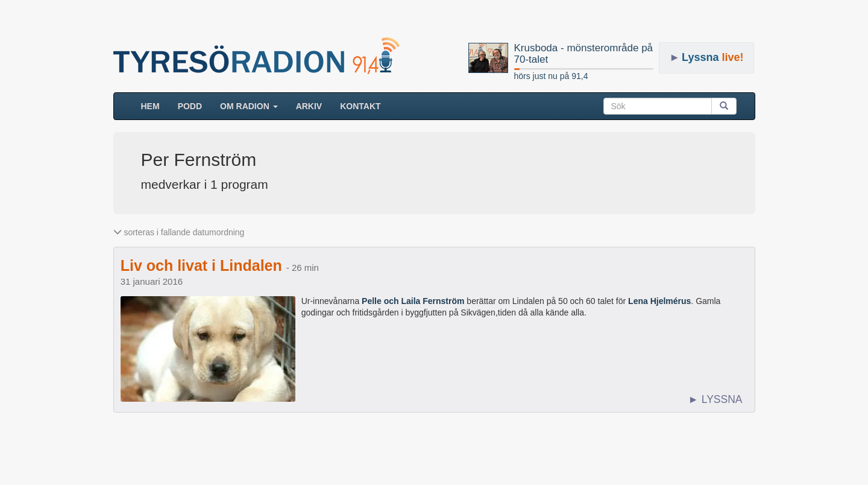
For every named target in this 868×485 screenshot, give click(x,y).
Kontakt (360, 106)
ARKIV (309, 106)
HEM (155, 105)
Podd (190, 106)
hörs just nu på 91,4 (551, 76)
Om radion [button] (249, 106)
